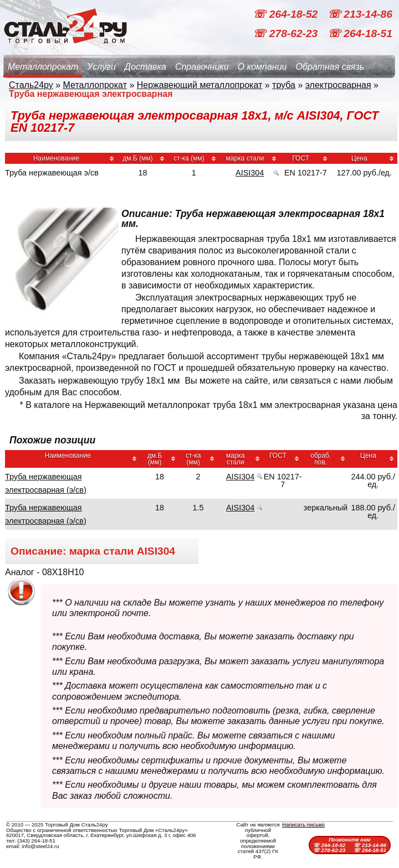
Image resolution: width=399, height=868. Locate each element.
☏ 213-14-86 (360, 14)
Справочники (202, 67)
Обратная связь (330, 67)
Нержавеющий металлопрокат (200, 85)
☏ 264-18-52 (287, 14)
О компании (262, 67)
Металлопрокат (43, 67)
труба (284, 85)
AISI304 (250, 173)
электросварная (338, 85)
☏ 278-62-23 (287, 33)
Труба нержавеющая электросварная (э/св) (46, 483)
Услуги (101, 67)
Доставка (145, 67)
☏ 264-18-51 (360, 33)
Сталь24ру (31, 85)
